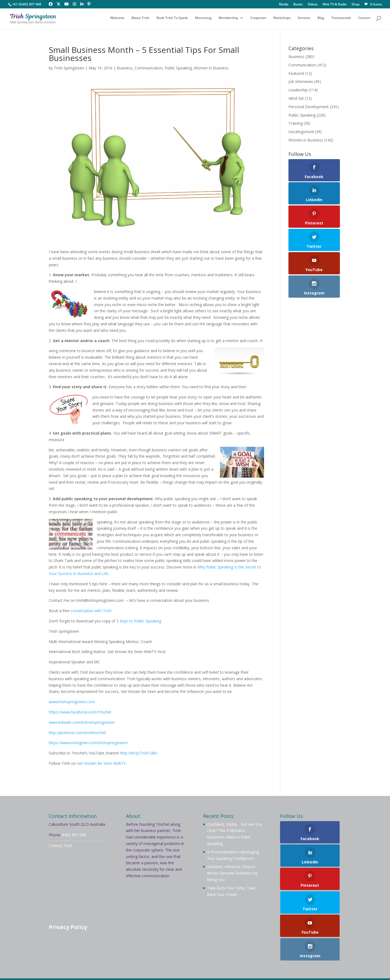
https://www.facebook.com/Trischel (80, 712)
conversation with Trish (91, 611)
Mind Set (296, 98)
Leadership (298, 90)
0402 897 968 (74, 835)
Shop (355, 5)
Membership (228, 20)
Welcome (117, 20)
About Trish (140, 20)
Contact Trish (61, 846)
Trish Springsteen (69, 68)
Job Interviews (301, 81)
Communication (149, 68)
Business (125, 68)
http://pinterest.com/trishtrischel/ (77, 733)
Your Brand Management (196, 968)
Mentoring (203, 20)
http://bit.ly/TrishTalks (139, 753)
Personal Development (309, 107)
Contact (364, 20)
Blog (321, 20)
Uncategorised (301, 132)
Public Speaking (178, 68)
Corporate (258, 20)
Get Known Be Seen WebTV (101, 763)
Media (284, 5)
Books (298, 5)
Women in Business (211, 68)
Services (304, 20)
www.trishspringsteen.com (72, 702)
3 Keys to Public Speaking (139, 621)
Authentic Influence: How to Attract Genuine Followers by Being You (232, 873)
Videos (313, 5)
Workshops (282, 20)
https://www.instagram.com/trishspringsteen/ (88, 743)
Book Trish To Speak (172, 20)
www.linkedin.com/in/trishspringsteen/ (82, 722)
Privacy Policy (68, 927)
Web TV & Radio (335, 5)
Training (295, 123)
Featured (296, 73)
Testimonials (341, 20)
